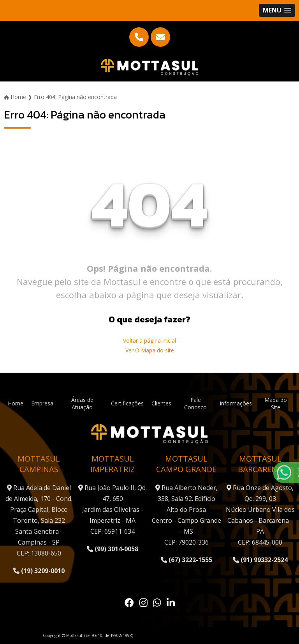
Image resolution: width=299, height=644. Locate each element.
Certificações (127, 403)
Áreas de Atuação (82, 403)
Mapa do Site (276, 403)
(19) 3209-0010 (39, 571)
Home (16, 403)
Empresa (42, 403)
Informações (236, 403)
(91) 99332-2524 (260, 560)
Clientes (161, 403)
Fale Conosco (195, 403)
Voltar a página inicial (149, 341)
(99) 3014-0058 (113, 549)
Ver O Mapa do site (150, 350)
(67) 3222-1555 (186, 560)
